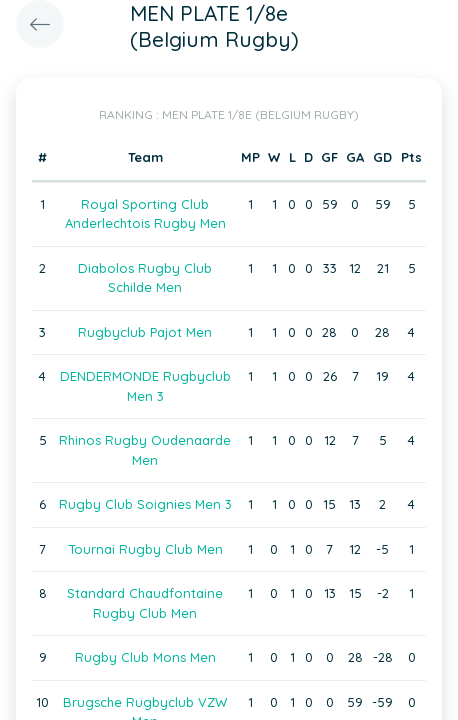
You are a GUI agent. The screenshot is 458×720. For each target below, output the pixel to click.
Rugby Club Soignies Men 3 (145, 504)
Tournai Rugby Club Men (145, 549)
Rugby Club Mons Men (145, 657)
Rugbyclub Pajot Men (145, 332)
